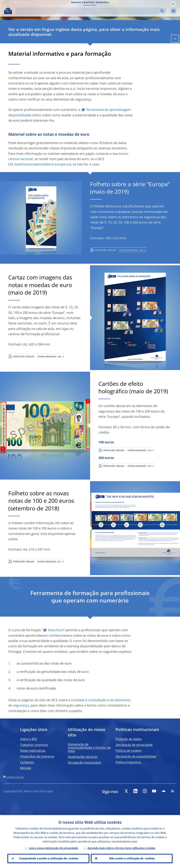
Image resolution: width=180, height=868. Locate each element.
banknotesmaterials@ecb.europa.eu (42, 164)
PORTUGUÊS (101, 250)
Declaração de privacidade (134, 745)
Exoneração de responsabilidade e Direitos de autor (89, 748)
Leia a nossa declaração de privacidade (54, 848)
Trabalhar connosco (34, 745)
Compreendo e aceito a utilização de (48, 858)
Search (162, 11)
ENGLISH (112, 250)
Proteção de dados (129, 739)
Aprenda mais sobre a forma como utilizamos (121, 848)
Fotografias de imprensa (37, 756)
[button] (173, 4)
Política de (129, 751)
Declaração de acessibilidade (136, 756)
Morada (26, 768)
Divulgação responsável (84, 762)
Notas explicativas (33, 751)
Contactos (27, 762)
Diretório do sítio (15, 777)
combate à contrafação (89, 700)
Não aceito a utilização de (132, 858)
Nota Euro (56, 630)
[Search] (88, 11)
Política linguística (128, 762)
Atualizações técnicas (83, 757)
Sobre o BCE (29, 739)
